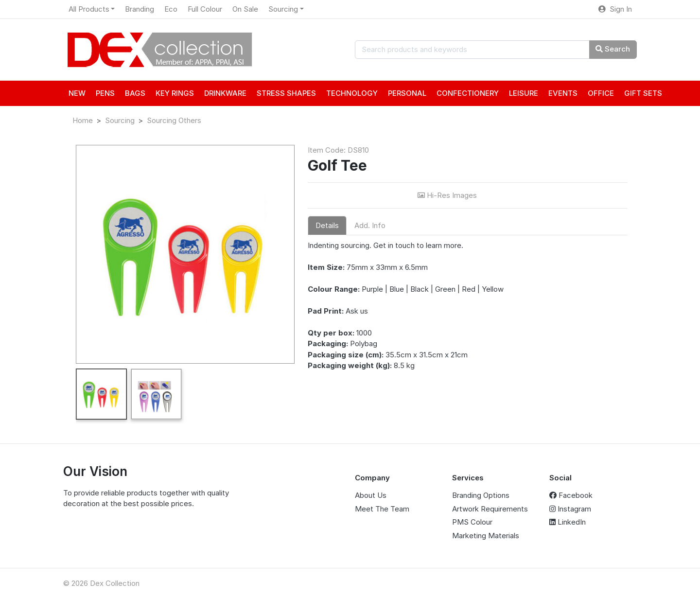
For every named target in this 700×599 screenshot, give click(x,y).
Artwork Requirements (490, 509)
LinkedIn (568, 522)
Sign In (615, 9)
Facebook (571, 495)
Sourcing (120, 120)
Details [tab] (327, 225)
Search (613, 49)
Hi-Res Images (448, 195)
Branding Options (481, 495)
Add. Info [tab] (370, 225)
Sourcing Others (174, 120)
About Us (371, 495)
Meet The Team (382, 509)
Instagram (570, 509)
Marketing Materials (486, 536)
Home (83, 120)
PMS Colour (472, 522)
